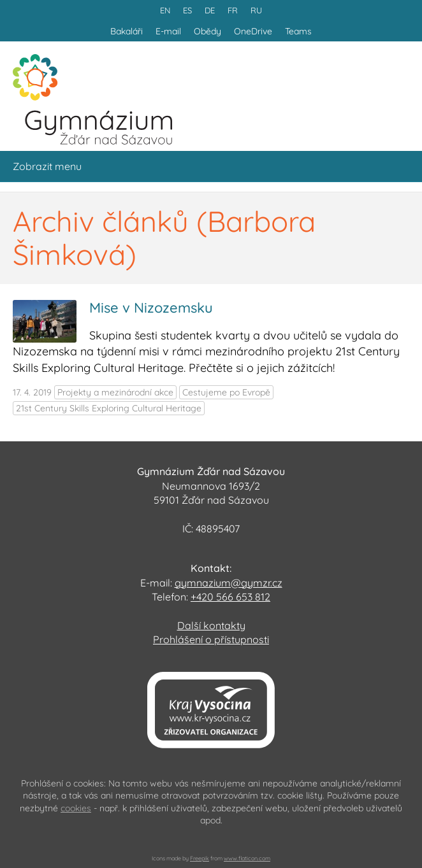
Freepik (200, 858)
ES (187, 10)
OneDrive (253, 31)
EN (165, 10)
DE (210, 10)
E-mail (168, 31)
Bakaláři (127, 31)
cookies (76, 808)
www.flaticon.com (247, 858)
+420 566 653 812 (230, 597)
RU (256, 10)
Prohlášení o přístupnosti (211, 639)
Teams (298, 31)
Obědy (207, 31)
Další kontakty (211, 625)
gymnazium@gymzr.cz (229, 583)
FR (233, 10)
